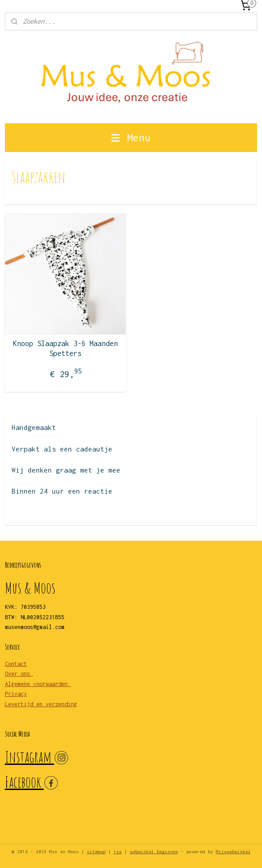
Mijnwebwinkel (233, 852)
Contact (16, 664)
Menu (131, 137)
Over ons (19, 674)
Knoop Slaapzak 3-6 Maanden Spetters (65, 348)
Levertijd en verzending (41, 704)
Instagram (30, 757)
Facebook (24, 782)
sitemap (96, 852)
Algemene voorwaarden (38, 684)
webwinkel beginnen (154, 852)
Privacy (16, 694)
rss (118, 852)
